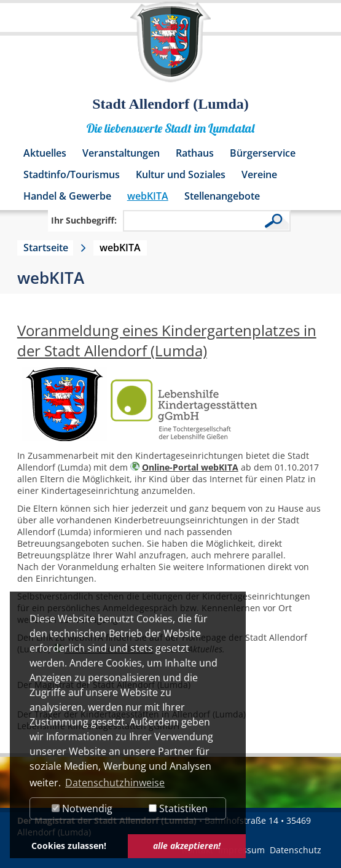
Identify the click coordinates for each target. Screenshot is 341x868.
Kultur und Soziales (181, 174)
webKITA (148, 196)
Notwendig (82, 808)
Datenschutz (296, 850)
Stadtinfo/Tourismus (72, 174)
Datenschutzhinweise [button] (115, 783)
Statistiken (178, 808)
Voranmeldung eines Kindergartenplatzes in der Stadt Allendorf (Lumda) (167, 340)
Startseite (46, 248)
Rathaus (195, 153)
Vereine (259, 174)
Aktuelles (45, 153)
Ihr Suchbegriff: (84, 220)
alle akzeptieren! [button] (187, 846)
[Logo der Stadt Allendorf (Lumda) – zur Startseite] (171, 48)
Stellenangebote (222, 196)
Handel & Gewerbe (67, 196)
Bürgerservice (263, 153)
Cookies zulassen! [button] (69, 846)
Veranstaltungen (121, 153)
